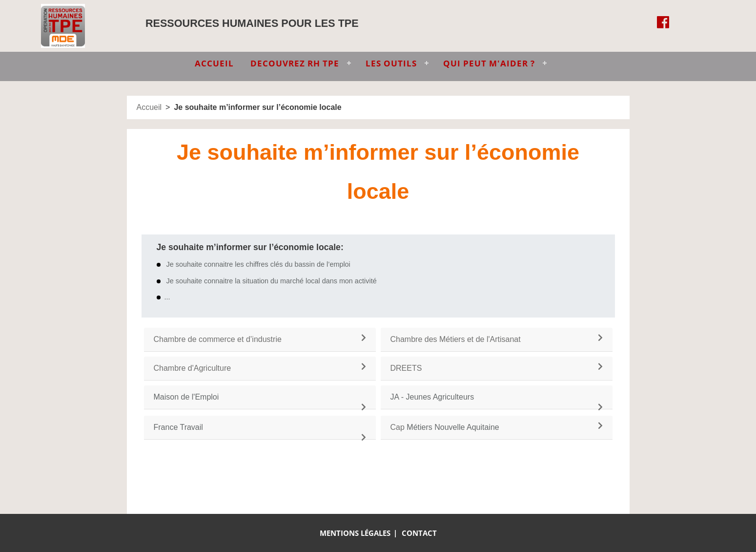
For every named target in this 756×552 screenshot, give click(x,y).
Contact (419, 533)
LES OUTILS (391, 63)
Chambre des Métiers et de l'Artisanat (456, 339)
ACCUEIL (214, 63)
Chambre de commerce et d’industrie (218, 339)
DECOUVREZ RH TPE (295, 63)
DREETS (406, 368)
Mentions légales (355, 533)
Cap (398, 427)
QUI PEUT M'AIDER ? (489, 63)
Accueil (149, 107)
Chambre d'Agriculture (193, 368)
